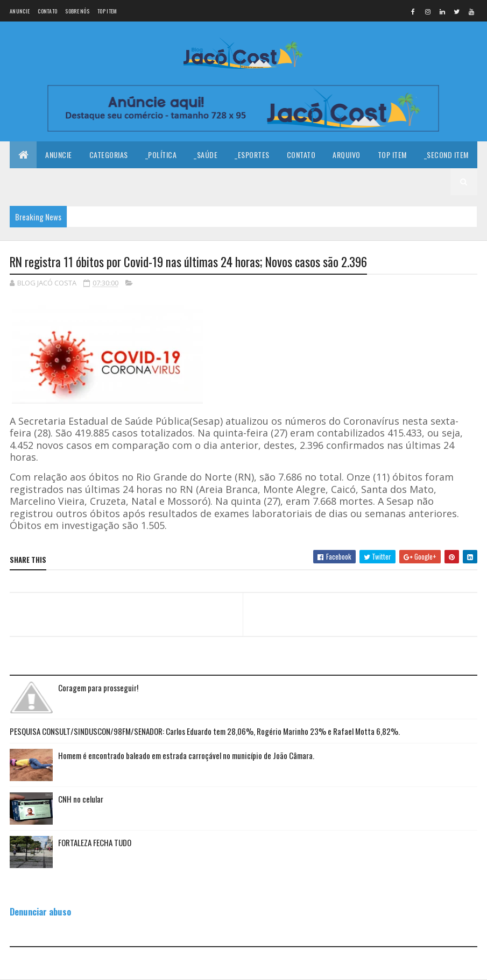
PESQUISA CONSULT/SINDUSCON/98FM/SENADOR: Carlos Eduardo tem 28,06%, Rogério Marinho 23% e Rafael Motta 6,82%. (205, 731)
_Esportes (252, 155)
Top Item (107, 11)
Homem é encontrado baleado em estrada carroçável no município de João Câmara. (186, 755)
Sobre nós (77, 11)
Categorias (109, 155)
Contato (47, 11)
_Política (161, 155)
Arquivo (347, 155)
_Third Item (38, 181)
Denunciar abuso (40, 911)
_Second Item (446, 155)
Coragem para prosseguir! (98, 688)
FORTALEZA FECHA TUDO (95, 842)
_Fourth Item (97, 181)
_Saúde (206, 155)
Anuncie (20, 11)
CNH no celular (81, 799)
